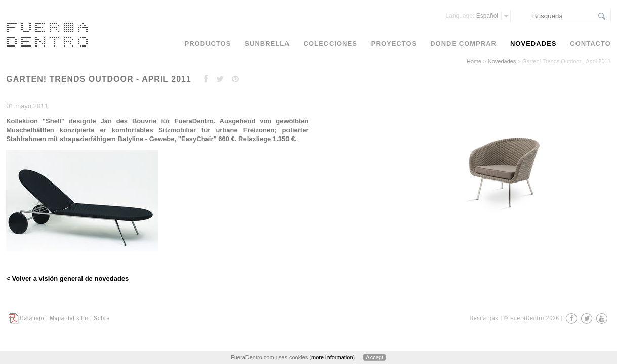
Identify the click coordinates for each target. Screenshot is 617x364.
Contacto (590, 44)
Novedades (502, 61)
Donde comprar (463, 44)
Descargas (484, 318)
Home (474, 61)
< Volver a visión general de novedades (67, 278)
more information (332, 357)
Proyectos (394, 44)
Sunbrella (267, 44)
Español (472, 16)
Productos (208, 44)
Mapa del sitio (69, 318)
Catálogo (32, 318)
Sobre (102, 318)
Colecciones (331, 44)
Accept (375, 357)
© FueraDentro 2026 (532, 318)
